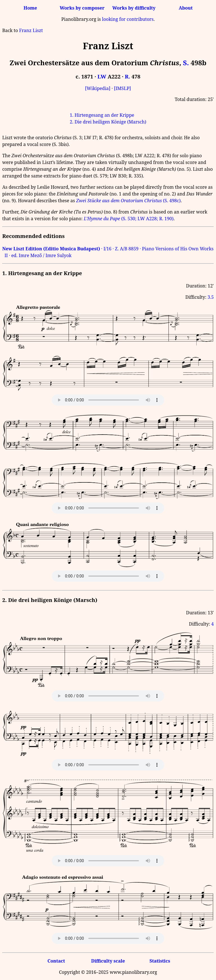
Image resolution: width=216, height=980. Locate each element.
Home (30, 8)
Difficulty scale (108, 961)
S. (186, 63)
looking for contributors (128, 19)
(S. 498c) (129, 201)
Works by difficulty (134, 8)
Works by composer (82, 8)
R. (128, 76)
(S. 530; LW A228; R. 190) (129, 219)
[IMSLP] (122, 88)
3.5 (211, 297)
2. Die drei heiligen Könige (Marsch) (108, 122)
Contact (56, 961)
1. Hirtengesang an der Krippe (102, 115)
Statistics (160, 961)
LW (102, 76)
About (186, 8)
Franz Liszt (31, 30)
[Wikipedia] (98, 88)
